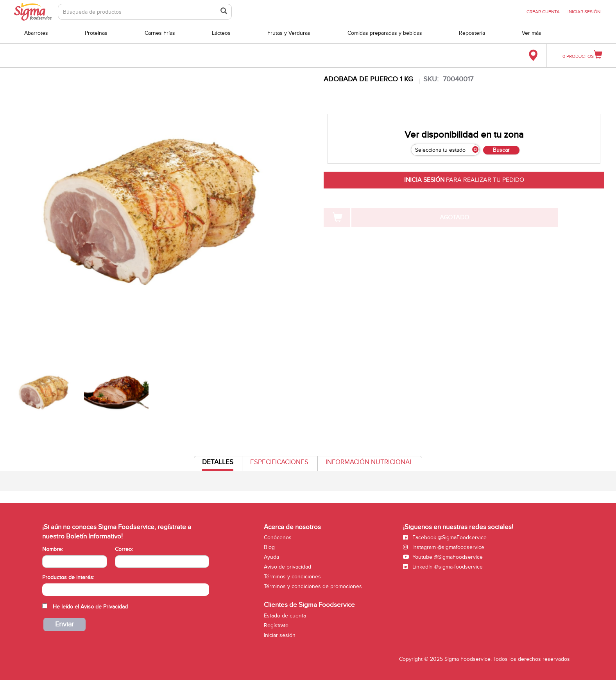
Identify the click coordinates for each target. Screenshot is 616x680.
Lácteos (221, 33)
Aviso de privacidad (287, 567)
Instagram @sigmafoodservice (444, 547)
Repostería (472, 33)
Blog (269, 547)
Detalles (218, 464)
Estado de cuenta (285, 616)
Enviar (64, 624)
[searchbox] (46, 589)
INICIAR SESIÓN (584, 12)
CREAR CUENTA (543, 12)
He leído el (90, 607)
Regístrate (276, 625)
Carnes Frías (160, 33)
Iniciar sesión (280, 635)
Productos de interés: (68, 577)
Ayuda (271, 557)
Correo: (124, 549)
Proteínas (96, 33)
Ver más (532, 33)
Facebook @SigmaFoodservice (445, 537)
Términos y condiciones (292, 577)
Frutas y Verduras (289, 33)
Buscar (501, 150)
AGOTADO (454, 217)
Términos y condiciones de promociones (313, 586)
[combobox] (126, 590)
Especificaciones (279, 462)
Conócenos (278, 537)
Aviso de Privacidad (104, 607)
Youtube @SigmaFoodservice (443, 557)
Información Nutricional (369, 462)
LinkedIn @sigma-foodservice (443, 567)
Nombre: (53, 549)
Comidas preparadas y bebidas (385, 33)
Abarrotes (36, 33)
